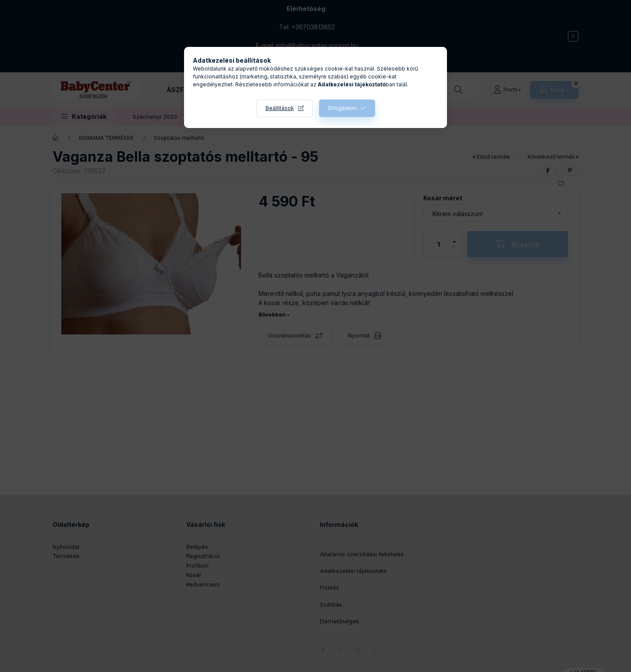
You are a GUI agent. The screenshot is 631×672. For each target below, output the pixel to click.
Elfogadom (342, 108)
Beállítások (280, 108)
